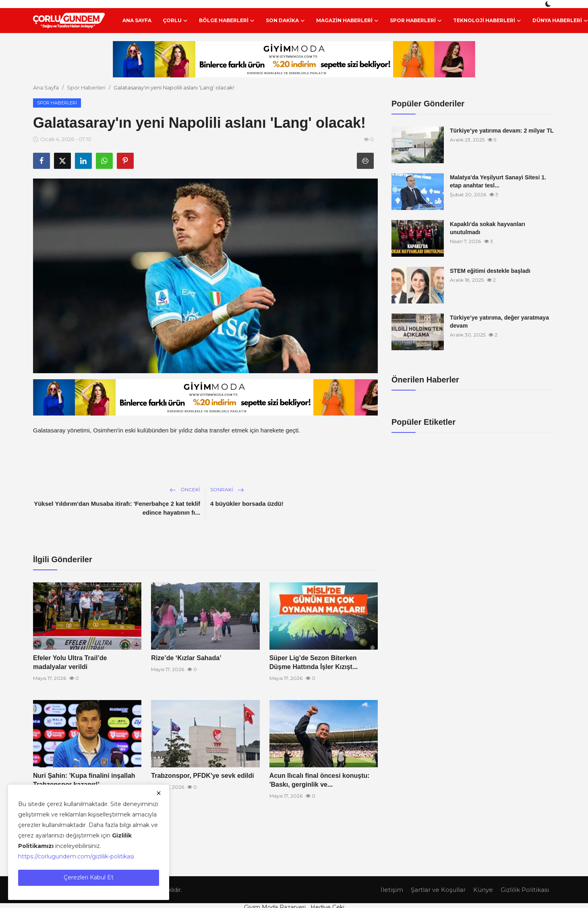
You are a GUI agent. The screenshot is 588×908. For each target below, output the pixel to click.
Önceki (185, 489)
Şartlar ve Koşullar (438, 890)
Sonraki (227, 489)
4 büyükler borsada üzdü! (247, 504)
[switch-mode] (549, 4)
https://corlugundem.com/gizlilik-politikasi (76, 856)
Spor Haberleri (86, 87)
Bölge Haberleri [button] (227, 21)
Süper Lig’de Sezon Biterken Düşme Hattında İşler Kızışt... (314, 662)
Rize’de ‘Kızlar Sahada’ (186, 658)
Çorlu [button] (175, 21)
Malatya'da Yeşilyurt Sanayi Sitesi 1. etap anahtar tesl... (498, 181)
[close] (159, 793)
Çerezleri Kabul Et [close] (89, 877)
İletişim (392, 890)
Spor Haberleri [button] (416, 21)
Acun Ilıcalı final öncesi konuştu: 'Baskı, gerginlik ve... (320, 780)
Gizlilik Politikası (525, 890)
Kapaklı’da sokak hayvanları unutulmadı (488, 228)
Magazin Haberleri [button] (347, 21)
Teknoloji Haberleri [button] (487, 21)
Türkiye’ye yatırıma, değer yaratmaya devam (499, 322)
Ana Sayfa (137, 20)
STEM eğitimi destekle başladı (490, 271)
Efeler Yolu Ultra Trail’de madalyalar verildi (70, 662)
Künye (483, 890)
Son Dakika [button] (285, 21)
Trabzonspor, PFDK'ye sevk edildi (202, 776)
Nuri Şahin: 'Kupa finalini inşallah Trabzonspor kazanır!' (84, 780)
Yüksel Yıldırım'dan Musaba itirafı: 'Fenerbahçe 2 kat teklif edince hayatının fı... (117, 508)
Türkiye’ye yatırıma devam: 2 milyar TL (502, 131)
